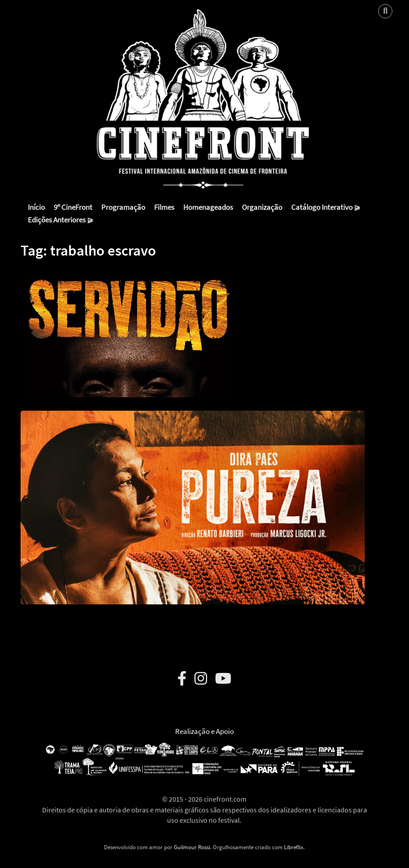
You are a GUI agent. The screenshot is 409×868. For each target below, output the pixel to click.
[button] (128, 330)
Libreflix (294, 847)
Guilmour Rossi (192, 847)
